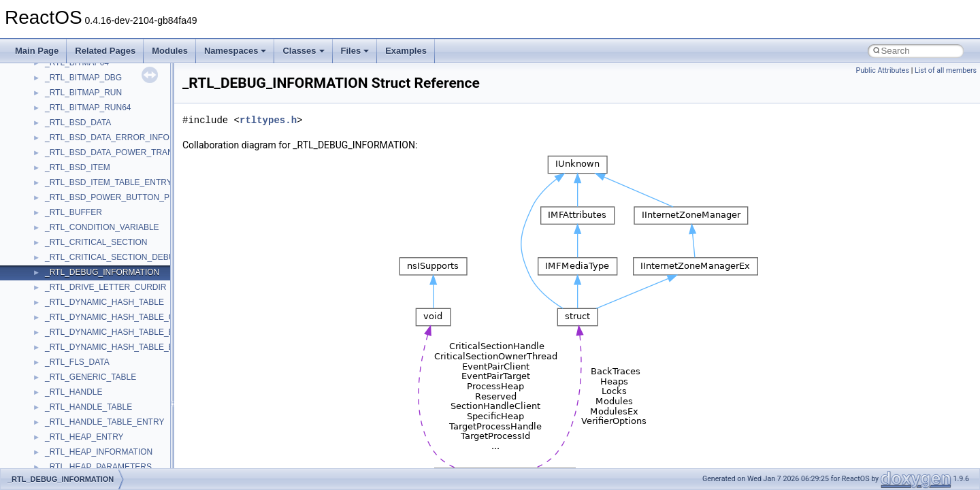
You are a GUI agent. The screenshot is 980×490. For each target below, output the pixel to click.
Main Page (37, 51)
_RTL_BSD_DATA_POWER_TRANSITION (123, 152)
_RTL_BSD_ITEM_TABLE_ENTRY (109, 182)
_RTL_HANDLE (73, 392)
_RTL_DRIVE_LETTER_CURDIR (106, 287)
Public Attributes (882, 70)
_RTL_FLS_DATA (77, 362)
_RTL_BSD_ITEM (78, 167)
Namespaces (235, 51)
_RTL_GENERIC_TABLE (91, 377)
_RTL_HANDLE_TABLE (88, 407)
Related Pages (105, 51)
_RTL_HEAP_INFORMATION (99, 452)
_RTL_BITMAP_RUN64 (88, 108)
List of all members (946, 70)
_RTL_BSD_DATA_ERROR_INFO (107, 137)
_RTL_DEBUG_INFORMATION (102, 272)
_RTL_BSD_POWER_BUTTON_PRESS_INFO (130, 197)
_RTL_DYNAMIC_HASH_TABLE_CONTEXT (126, 317)
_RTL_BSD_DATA (78, 122)
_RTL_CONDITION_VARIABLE (102, 227)
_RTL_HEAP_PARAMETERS (98, 467)
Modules (170, 51)
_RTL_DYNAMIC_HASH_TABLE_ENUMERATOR (135, 347)
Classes (303, 51)
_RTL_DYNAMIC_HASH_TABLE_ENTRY (120, 332)
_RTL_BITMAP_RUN (83, 93)
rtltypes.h (268, 120)
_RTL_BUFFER (73, 212)
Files (355, 51)
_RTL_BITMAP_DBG (83, 78)
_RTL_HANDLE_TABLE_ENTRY (104, 422)
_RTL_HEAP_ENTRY (84, 437)
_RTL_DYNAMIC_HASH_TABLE (104, 302)
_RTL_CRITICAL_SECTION (96, 242)
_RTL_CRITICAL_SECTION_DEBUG (113, 257)
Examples (406, 51)
